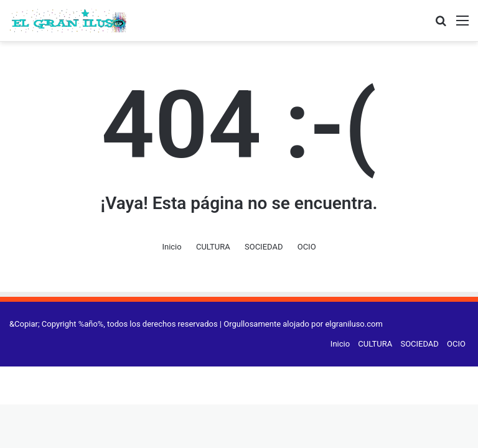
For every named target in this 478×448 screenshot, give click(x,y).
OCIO (307, 247)
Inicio (171, 247)
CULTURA (213, 247)
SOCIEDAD (264, 247)
